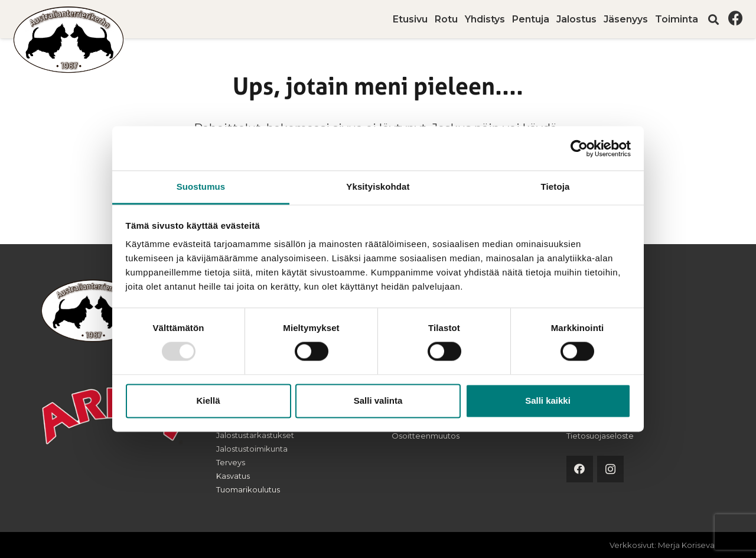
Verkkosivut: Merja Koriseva (662, 545)
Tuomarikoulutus (248, 489)
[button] (713, 20)
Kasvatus (233, 476)
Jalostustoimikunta (252, 449)
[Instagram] (610, 469)
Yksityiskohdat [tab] (378, 186)
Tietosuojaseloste (600, 436)
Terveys (231, 462)
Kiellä (208, 400)
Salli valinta (378, 400)
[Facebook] (736, 18)
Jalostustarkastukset (255, 435)
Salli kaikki (548, 400)
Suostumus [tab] (201, 186)
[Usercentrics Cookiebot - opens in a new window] (579, 148)
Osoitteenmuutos (426, 436)
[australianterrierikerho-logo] (69, 40)
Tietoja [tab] (555, 186)
